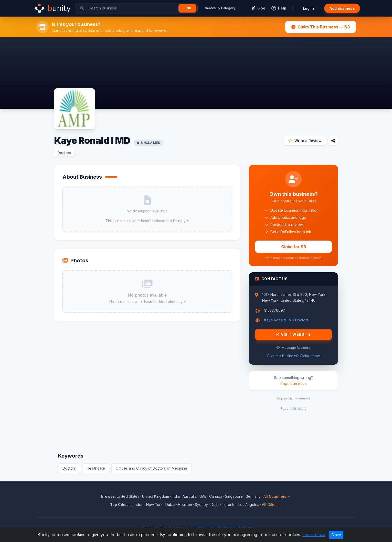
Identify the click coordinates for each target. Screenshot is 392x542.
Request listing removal (294, 398)
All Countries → (277, 496)
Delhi (215, 505)
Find (187, 8)
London (137, 505)
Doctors (64, 153)
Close (336, 535)
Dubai (170, 505)
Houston (185, 505)
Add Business (342, 8)
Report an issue (294, 383)
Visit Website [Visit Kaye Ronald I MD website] (293, 334)
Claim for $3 (294, 247)
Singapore (234, 496)
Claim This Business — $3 (321, 27)
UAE (203, 496)
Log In (308, 8)
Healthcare (96, 468)
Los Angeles (249, 505)
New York (154, 505)
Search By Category (220, 8)
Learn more (314, 535)
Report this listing (293, 409)
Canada (216, 496)
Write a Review (305, 141)
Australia (190, 496)
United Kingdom (156, 496)
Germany (253, 496)
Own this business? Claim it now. (294, 356)
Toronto (229, 505)
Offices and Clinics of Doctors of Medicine (151, 468)
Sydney (201, 505)
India (176, 496)
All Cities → (272, 505)
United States (128, 496)
